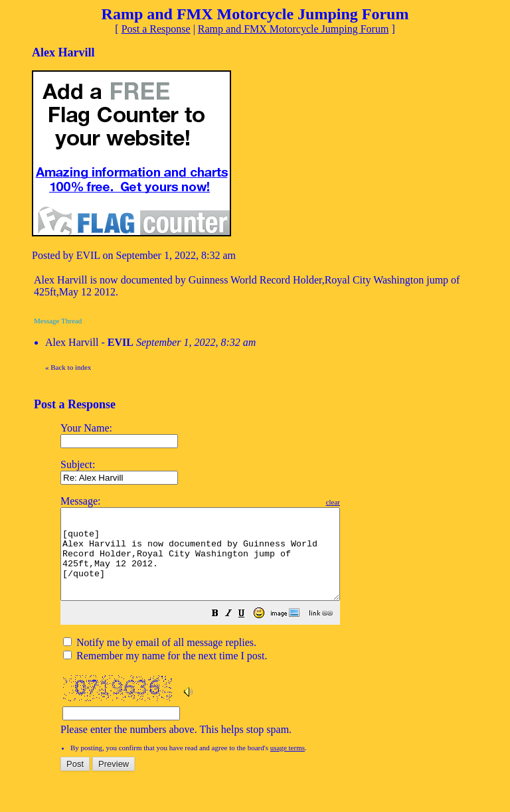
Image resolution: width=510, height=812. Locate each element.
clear (366, 502)
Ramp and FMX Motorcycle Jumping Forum (294, 29)
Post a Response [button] (156, 29)
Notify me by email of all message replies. (160, 660)
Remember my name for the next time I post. (165, 674)
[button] (248, 632)
